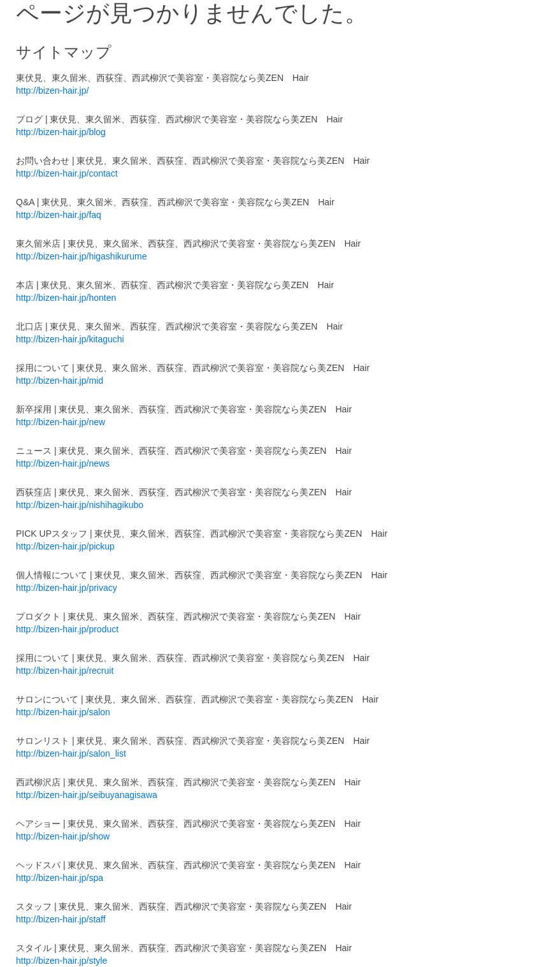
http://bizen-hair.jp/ (52, 91)
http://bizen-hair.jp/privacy (67, 588)
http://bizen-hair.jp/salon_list (71, 753)
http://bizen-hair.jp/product (67, 629)
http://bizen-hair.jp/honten (66, 298)
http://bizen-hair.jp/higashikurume (81, 256)
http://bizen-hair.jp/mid (60, 381)
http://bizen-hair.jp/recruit (65, 671)
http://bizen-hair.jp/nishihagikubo (80, 505)
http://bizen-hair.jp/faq (59, 215)
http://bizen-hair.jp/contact (67, 173)
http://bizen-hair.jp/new (61, 422)
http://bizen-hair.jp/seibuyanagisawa (87, 795)
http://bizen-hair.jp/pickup (65, 546)
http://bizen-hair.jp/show (63, 836)
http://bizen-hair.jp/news (63, 463)
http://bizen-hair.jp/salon (63, 712)
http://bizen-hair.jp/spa (60, 878)
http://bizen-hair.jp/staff (61, 919)
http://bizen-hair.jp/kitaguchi (70, 339)
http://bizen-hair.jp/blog (61, 132)
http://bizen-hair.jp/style (61, 961)
